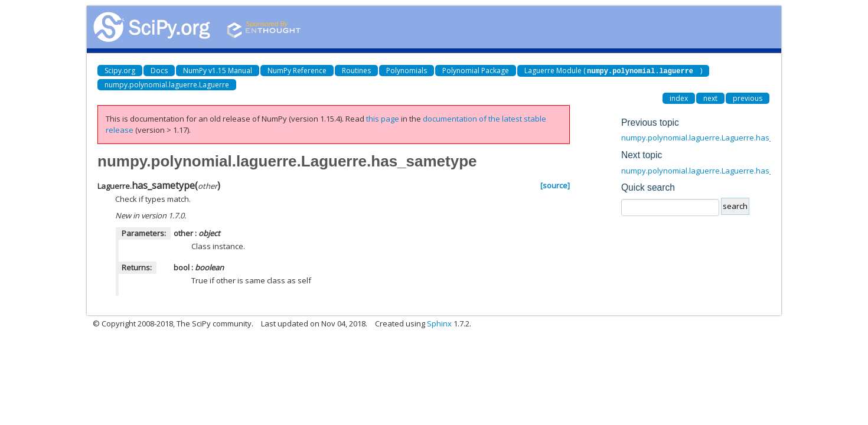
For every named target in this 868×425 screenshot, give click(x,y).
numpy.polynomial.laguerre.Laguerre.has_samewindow (721, 170)
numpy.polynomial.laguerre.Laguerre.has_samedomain (721, 137)
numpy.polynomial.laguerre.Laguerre (167, 84)
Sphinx (439, 323)
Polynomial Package (476, 71)
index (679, 98)
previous (748, 98)
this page (383, 118)
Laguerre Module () (613, 71)
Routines (356, 71)
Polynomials (407, 71)
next (710, 98)
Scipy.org (120, 71)
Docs (159, 71)
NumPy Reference (297, 71)
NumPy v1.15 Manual (218, 71)
